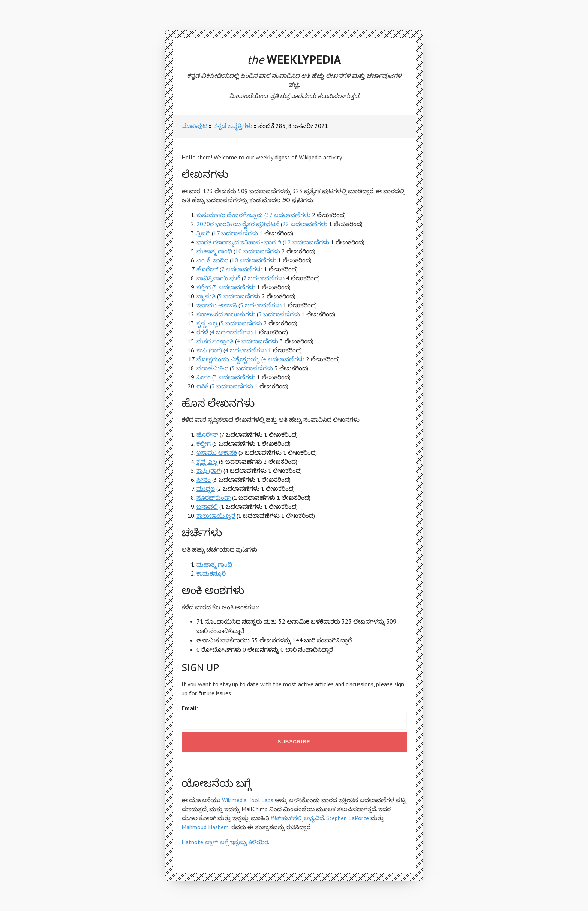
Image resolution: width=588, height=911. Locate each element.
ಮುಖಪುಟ (194, 126)
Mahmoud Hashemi (206, 827)
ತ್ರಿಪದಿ (203, 233)
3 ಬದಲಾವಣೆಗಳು (252, 368)
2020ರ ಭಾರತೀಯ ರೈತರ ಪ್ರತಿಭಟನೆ (238, 224)
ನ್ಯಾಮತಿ (206, 296)
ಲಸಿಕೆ (202, 386)
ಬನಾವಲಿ (207, 507)
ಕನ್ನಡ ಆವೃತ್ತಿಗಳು (233, 126)
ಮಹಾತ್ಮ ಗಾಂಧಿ (214, 251)
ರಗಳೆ (202, 332)
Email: (190, 708)
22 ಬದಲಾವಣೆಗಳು (305, 224)
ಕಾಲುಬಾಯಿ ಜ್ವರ (216, 516)
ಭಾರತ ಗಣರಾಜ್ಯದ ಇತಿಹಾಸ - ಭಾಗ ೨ (239, 242)
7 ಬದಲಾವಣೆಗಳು (242, 269)
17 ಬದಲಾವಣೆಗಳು (236, 233)
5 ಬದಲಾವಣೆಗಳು (235, 287)
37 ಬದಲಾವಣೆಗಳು (288, 215)
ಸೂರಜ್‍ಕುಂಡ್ (214, 498)
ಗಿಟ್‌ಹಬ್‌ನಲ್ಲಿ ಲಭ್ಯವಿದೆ (297, 818)
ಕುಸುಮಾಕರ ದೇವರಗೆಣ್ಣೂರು (230, 215)
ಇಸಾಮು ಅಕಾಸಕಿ (217, 305)
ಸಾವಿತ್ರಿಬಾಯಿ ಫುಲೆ (218, 278)
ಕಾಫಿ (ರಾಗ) (209, 350)
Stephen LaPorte (348, 818)
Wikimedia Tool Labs (248, 800)
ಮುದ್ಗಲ (206, 489)
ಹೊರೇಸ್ (207, 269)
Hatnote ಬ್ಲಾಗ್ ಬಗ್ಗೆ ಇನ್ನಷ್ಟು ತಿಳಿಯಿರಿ (225, 842)
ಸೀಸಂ (204, 377)
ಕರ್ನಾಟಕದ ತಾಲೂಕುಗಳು (226, 314)
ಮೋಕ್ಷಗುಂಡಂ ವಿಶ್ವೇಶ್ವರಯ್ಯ (228, 359)
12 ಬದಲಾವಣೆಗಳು (307, 242)
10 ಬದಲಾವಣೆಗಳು (258, 251)
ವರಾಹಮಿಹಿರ (212, 368)
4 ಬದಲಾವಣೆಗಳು (232, 332)
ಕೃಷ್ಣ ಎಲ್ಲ (207, 323)
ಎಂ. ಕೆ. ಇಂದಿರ (212, 260)
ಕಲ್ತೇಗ (204, 287)
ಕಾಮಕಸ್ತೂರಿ (211, 573)
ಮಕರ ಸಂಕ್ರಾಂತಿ (215, 341)
